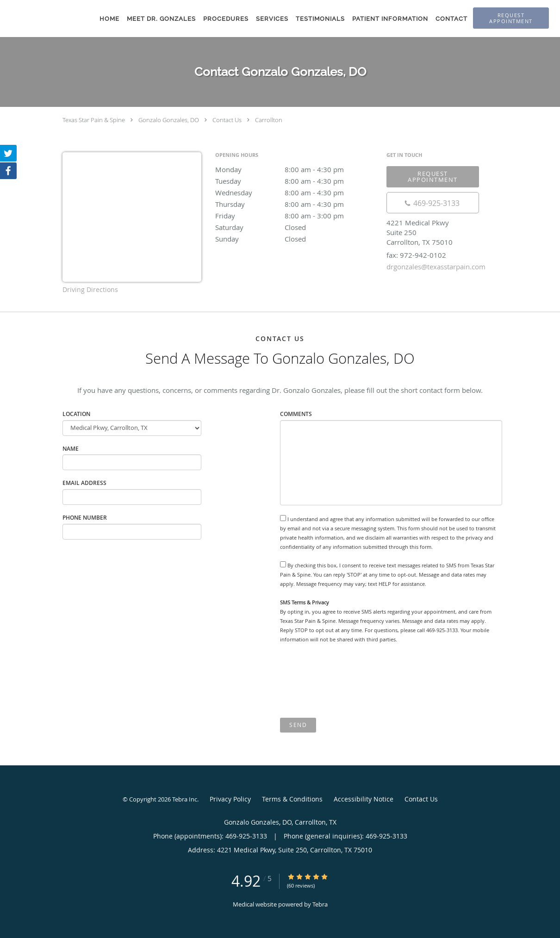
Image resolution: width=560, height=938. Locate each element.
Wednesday (296, 193)
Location (76, 414)
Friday (296, 216)
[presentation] (350, 681)
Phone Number (85, 518)
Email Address (84, 483)
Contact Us (227, 120)
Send (298, 725)
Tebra (320, 904)
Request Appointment (433, 177)
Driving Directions (90, 289)
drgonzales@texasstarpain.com (436, 267)
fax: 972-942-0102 (416, 255)
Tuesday (296, 181)
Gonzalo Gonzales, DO (169, 120)
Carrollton (269, 120)
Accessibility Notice (364, 799)
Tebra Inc (185, 799)
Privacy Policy (230, 799)
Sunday (296, 239)
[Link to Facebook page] (8, 171)
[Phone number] (433, 203)
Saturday (296, 227)
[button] (511, 18)
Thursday (296, 204)
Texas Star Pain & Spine (94, 120)
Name (71, 449)
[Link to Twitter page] (8, 153)
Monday (296, 169)
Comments (296, 414)
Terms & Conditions (292, 799)
